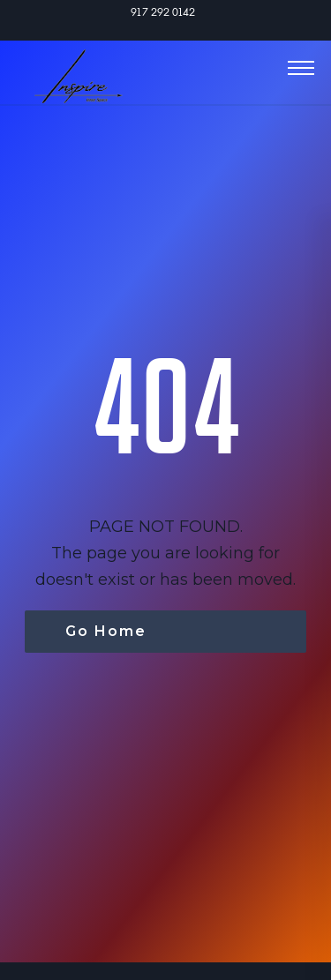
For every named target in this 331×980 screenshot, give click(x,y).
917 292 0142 (163, 12)
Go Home (106, 631)
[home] (70, 66)
